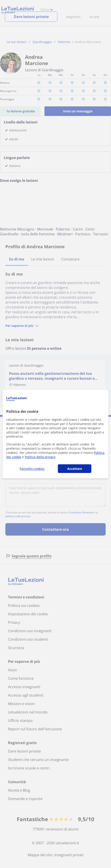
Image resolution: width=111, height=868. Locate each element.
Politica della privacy (40, 457)
